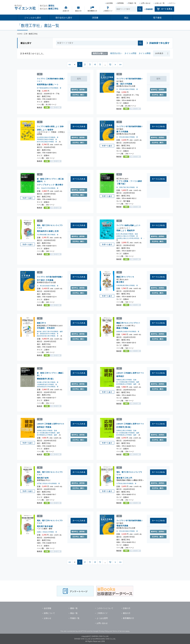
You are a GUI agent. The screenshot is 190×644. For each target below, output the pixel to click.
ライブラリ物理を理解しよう (128, 225)
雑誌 (126, 18)
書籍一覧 (74, 608)
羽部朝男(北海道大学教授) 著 (47, 140)
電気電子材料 (43, 478)
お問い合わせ (146, 3)
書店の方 (78, 11)
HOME (20, 34)
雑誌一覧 (74, 613)
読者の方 (66, 11)
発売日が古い (116, 53)
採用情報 (120, 3)
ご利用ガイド (108, 11)
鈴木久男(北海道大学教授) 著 (47, 142)
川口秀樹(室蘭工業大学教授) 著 (48, 235)
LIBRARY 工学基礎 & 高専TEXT (128, 373)
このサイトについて (105, 608)
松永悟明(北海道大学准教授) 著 (48, 137)
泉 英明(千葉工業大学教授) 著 (127, 187)
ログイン (172, 3)
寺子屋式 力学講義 (45, 280)
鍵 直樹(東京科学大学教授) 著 (48, 334)
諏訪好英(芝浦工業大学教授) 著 (48, 336)
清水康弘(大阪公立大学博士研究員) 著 (129, 238)
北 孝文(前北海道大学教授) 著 (127, 89)
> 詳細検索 (149, 9)
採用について (49, 613)
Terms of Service (119, 631)
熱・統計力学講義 (124, 84)
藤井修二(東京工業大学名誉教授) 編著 (50, 331)
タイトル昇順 (130, 53)
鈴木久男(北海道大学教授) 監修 (127, 234)
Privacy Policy (104, 631)
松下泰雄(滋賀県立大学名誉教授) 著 (49, 88)
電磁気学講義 (122, 525)
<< (70, 64)
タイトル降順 (145, 53)
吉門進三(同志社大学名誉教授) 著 (48, 483)
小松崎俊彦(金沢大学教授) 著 (47, 384)
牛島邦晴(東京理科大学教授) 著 (127, 285)
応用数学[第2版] (124, 427)
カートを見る (167, 9)
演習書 (95, 18)
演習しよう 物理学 (45, 130)
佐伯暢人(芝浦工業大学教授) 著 (48, 382)
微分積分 (120, 282)
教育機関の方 (92, 11)
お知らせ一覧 (160, 3)
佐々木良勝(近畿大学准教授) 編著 (128, 382)
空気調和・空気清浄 (46, 328)
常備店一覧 (132, 3)
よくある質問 (102, 618)
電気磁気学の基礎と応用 (48, 231)
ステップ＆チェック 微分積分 (50, 185)
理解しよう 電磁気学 (126, 230)
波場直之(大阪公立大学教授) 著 (127, 236)
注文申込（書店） (79, 95)
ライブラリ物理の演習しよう (48, 126)
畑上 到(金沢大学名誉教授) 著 (48, 188)
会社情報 (110, 3)
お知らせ (47, 618)
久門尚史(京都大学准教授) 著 (126, 483)
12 (110, 64)
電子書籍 (157, 18)
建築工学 (40, 323)
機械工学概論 (122, 328)
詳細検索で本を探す (159, 43)
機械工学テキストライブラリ (128, 323)
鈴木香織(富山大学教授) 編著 (126, 384)
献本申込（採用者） (79, 90)
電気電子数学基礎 (45, 526)
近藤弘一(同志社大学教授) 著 (47, 532)
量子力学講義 (122, 132)
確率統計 (120, 376)
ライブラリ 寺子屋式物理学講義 (129, 79)
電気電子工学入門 (124, 478)
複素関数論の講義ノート (48, 84)
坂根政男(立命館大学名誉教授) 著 (128, 331)
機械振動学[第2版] (45, 379)
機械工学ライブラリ (124, 277)
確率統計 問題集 (44, 427)
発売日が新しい (100, 53)
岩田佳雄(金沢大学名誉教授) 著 (48, 387)
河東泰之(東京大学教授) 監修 (126, 380)
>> (120, 64)
